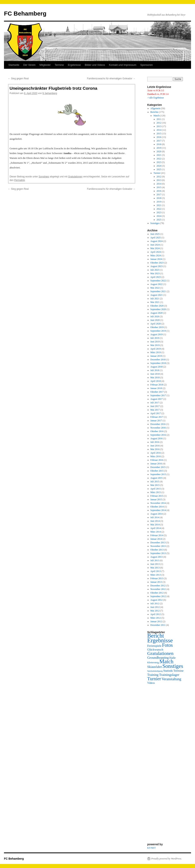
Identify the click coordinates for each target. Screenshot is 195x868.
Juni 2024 (155, 245)
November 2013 (158, 546)
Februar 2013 (157, 578)
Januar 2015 (156, 499)
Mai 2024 (155, 248)
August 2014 (157, 514)
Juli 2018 (155, 370)
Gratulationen (75, 177)
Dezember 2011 (158, 625)
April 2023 (156, 277)
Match (156, 116)
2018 (159, 144)
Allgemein (156, 108)
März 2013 (156, 575)
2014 (159, 130)
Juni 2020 (155, 320)
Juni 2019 (155, 342)
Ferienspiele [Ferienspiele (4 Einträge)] (154, 646)
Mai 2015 (155, 485)
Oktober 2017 (157, 392)
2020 (159, 151)
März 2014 (156, 532)
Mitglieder (45, 65)
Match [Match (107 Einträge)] (166, 661)
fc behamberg (50, 93)
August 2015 (157, 478)
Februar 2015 (157, 496)
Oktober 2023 (157, 263)
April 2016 (156, 453)
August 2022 (157, 284)
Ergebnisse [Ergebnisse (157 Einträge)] (160, 640)
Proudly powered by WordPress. (167, 859)
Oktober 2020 (157, 306)
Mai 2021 (155, 302)
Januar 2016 (156, 464)
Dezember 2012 (158, 586)
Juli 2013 (155, 560)
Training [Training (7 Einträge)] (153, 675)
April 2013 (156, 571)
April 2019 (156, 349)
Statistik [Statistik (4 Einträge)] (168, 671)
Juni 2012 (155, 607)
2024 (159, 166)
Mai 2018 (155, 377)
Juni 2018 (155, 374)
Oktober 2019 (157, 327)
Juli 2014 (155, 517)
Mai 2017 (155, 410)
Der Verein (29, 65)
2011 (159, 119)
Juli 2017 (155, 403)
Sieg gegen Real (18, 79)
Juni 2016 (155, 446)
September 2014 (158, 510)
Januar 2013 (156, 582)
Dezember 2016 (158, 424)
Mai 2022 (155, 288)
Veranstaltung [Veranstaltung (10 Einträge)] (171, 679)
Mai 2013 (155, 568)
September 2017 (158, 395)
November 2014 (158, 503)
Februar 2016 (157, 460)
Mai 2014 (155, 525)
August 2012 (157, 600)
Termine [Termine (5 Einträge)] (178, 671)
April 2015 (156, 489)
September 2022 (158, 281)
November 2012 (158, 589)
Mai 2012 (155, 611)
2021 (159, 155)
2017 (159, 141)
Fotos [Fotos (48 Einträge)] (167, 645)
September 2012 (158, 596)
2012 (159, 123)
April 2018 (156, 381)
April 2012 (156, 614)
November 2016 (158, 428)
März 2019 (156, 352)
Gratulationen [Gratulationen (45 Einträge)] (160, 653)
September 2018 (158, 363)
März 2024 (156, 256)
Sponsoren (147, 65)
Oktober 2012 (157, 593)
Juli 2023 (155, 270)
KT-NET (151, 848)
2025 (159, 169)
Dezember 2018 (158, 360)
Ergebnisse (74, 65)
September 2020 (158, 309)
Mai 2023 (155, 273)
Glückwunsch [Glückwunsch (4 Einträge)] (155, 650)
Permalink (19, 180)
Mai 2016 (155, 449)
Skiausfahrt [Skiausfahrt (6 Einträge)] (155, 667)
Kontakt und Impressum (123, 65)
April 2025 (156, 238)
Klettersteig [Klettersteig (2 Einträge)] (153, 663)
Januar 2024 (156, 259)
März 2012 (156, 618)
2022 (159, 159)
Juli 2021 (155, 299)
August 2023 (157, 266)
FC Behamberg (25, 13)
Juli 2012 (155, 604)
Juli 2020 (155, 317)
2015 (159, 134)
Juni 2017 (155, 406)
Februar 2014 (157, 535)
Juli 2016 (155, 442)
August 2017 (157, 399)
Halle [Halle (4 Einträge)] (173, 658)
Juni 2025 (155, 234)
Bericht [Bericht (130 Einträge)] (156, 636)
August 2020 (157, 313)
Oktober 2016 (157, 431)
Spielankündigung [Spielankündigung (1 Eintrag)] (155, 671)
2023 (159, 162)
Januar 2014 (156, 539)
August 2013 (157, 557)
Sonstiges (44, 177)
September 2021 (158, 291)
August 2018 (157, 367)
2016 (159, 137)
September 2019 (158, 331)
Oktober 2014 (157, 507)
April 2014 (156, 528)
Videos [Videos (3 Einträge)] (151, 683)
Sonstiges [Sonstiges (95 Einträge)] (173, 666)
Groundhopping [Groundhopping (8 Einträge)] (158, 658)
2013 (159, 126)
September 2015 (158, 474)
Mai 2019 (155, 345)
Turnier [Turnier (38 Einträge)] (154, 679)
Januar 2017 (156, 421)
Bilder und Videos (95, 65)
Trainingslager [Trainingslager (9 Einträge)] (169, 675)
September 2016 (158, 435)
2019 (159, 148)
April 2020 (156, 324)
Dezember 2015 (158, 467)
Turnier (157, 173)
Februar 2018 (157, 385)
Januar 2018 (156, 388)
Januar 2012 (156, 621)
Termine (59, 65)
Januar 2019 (156, 356)
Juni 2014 (155, 521)
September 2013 (158, 553)
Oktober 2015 (157, 471)
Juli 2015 (155, 482)
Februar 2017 (157, 417)
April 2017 (156, 413)
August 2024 (157, 241)
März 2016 (156, 456)
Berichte (155, 112)
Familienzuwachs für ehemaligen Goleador (111, 79)
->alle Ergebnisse (156, 98)
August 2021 (157, 295)
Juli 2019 (155, 338)
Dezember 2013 (158, 543)
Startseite (14, 65)
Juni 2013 (155, 564)
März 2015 (156, 492)
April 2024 (156, 252)
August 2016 (157, 438)
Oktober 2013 (157, 550)
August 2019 (157, 334)
